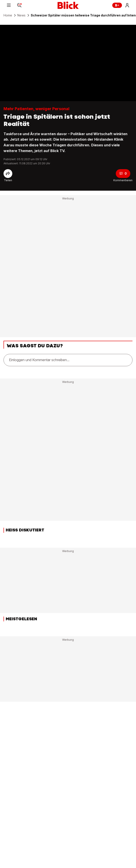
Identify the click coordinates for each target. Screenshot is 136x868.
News (21, 15)
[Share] (8, 174)
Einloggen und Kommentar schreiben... (39, 360)
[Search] (19, 5)
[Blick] (68, 5)
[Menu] (9, 5)
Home (8, 15)
